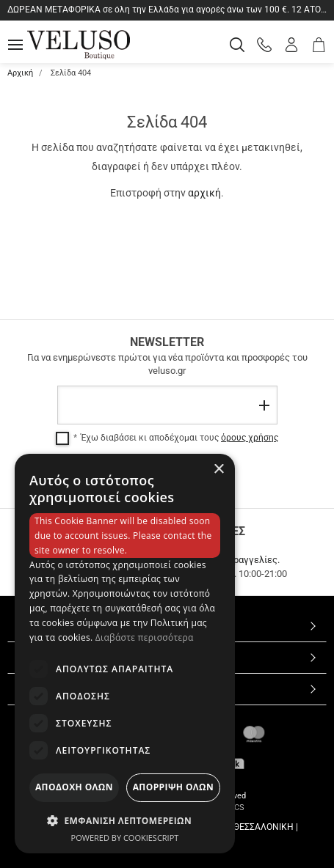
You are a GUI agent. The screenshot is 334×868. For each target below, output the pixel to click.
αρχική (204, 193)
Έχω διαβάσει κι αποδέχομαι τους (179, 438)
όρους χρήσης (250, 438)
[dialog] (125, 654)
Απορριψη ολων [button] (173, 787)
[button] (125, 820)
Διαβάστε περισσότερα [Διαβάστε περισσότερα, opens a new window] (145, 637)
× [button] (218, 470)
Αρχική (20, 73)
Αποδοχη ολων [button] (74, 787)
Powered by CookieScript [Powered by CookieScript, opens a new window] (125, 838)
